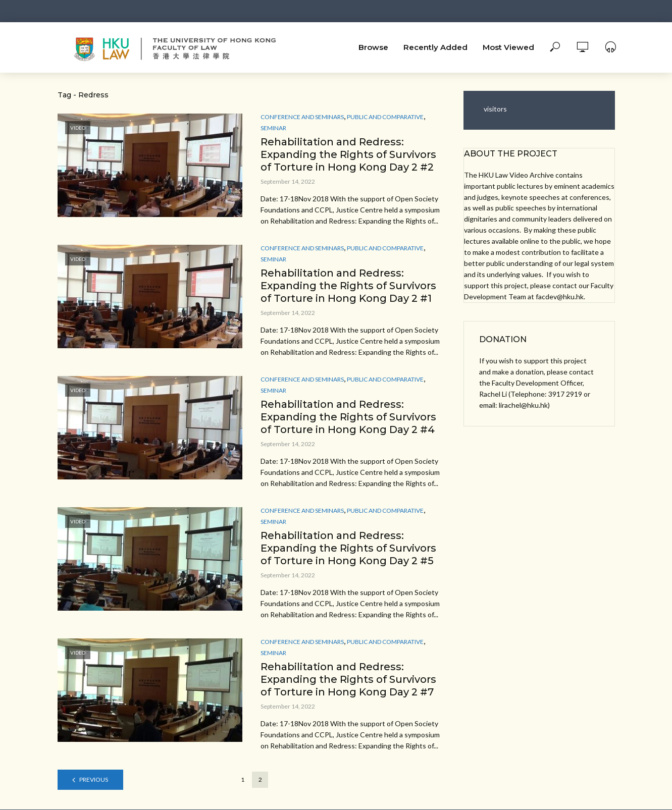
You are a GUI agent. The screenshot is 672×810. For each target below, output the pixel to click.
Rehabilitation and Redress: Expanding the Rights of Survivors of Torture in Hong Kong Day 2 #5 (348, 548)
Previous (94, 779)
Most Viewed (508, 47)
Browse (373, 47)
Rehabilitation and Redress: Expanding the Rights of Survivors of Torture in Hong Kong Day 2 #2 (348, 154)
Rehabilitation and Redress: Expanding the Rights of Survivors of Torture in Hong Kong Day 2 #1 (348, 286)
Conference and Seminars (302, 117)
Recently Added (435, 47)
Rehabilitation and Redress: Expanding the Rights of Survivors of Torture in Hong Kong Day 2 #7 (348, 679)
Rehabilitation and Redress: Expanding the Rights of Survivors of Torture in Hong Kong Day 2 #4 (348, 417)
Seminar (273, 128)
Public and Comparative (385, 117)
